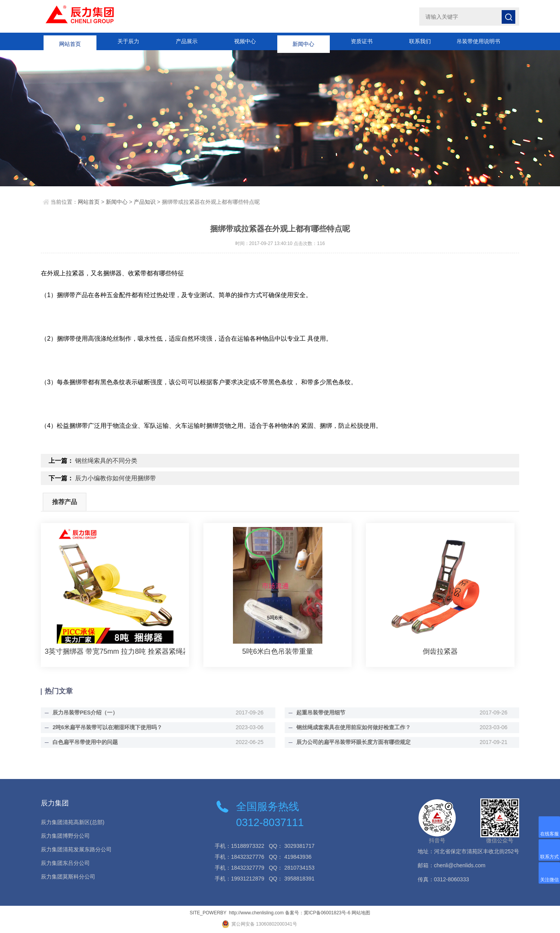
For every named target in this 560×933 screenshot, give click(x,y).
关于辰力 (128, 41)
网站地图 (361, 913)
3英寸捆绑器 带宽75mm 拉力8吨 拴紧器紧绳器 (115, 651)
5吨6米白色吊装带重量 (278, 651)
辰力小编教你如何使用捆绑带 (115, 478)
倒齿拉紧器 (440, 651)
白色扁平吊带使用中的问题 (85, 742)
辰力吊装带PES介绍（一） (85, 712)
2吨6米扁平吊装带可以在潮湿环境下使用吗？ (107, 727)
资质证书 (362, 41)
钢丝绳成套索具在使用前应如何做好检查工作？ (353, 727)
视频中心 (245, 41)
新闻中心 (303, 41)
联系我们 (420, 41)
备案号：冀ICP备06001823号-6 (318, 913)
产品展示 (187, 41)
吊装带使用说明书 (478, 41)
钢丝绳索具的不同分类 (106, 461)
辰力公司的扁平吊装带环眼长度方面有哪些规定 (353, 742)
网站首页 (70, 41)
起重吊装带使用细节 (321, 712)
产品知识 (145, 202)
